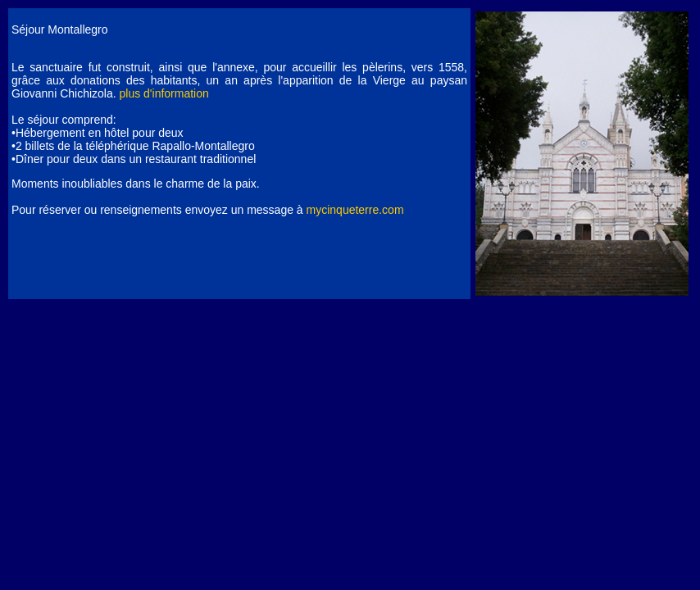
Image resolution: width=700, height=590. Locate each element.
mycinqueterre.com (355, 210)
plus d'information (164, 93)
